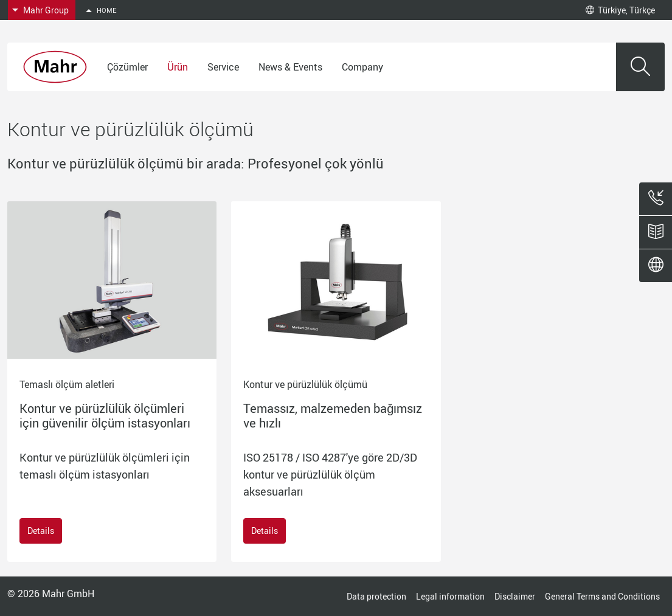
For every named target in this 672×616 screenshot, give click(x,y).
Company (362, 67)
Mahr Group (46, 10)
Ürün (178, 67)
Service (223, 67)
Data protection (376, 596)
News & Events (290, 67)
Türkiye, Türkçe (620, 10)
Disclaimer (515, 596)
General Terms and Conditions (602, 596)
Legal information (450, 596)
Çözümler (127, 67)
